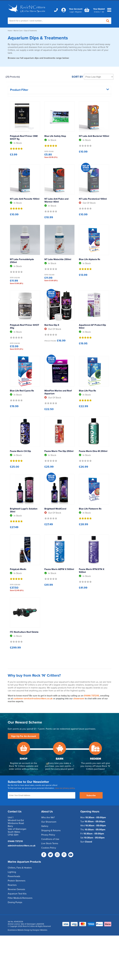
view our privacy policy (65, 788)
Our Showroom (49, 822)
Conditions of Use (50, 839)
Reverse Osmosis (16, 889)
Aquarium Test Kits (17, 894)
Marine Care (18, 31)
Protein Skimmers (17, 881)
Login (72, 12)
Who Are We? (48, 817)
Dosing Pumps (15, 902)
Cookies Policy (49, 848)
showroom (79, 699)
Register (79, 12)
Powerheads (14, 876)
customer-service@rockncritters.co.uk (33, 699)
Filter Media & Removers (20, 898)
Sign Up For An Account (24, 736)
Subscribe (91, 795)
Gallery (45, 826)
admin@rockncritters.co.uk (22, 846)
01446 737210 (91, 696)
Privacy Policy (48, 835)
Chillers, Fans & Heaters (20, 868)
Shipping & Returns (51, 830)
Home (10, 31)
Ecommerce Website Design (19, 930)
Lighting (12, 872)
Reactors (12, 885)
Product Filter (59, 90)
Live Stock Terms (50, 843)
